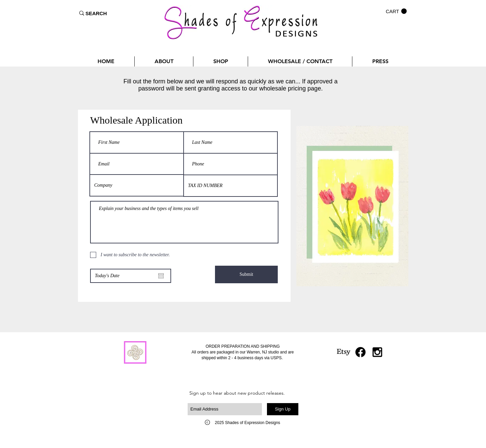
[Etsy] (344, 352)
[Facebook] (360, 352)
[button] (396, 11)
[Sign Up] (283, 409)
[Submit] (246, 274)
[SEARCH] (96, 13)
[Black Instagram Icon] (377, 352)
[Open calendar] (161, 276)
